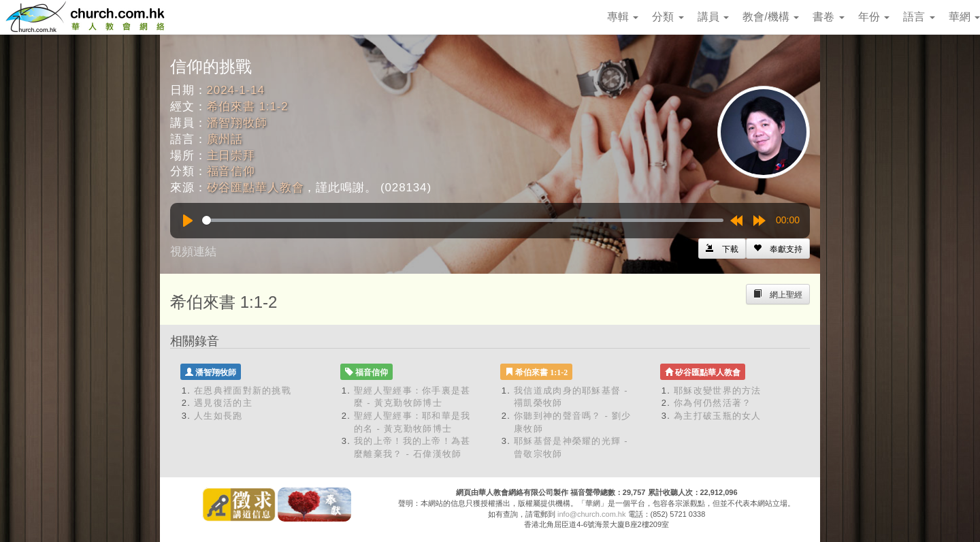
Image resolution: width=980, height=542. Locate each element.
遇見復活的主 (223, 403)
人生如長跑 (218, 416)
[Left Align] (778, 249)
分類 (668, 17)
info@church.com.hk (591, 514)
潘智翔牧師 (237, 123)
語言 (919, 17)
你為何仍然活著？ (713, 403)
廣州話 (225, 139)
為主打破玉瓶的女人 (718, 416)
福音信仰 (231, 171)
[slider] (463, 220)
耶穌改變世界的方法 (718, 390)
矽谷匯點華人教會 (256, 188)
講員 (713, 17)
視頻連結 (193, 252)
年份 (874, 17)
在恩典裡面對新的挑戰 (243, 390)
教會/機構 (771, 17)
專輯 (623, 17)
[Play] (188, 221)
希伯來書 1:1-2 (248, 107)
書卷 (828, 17)
